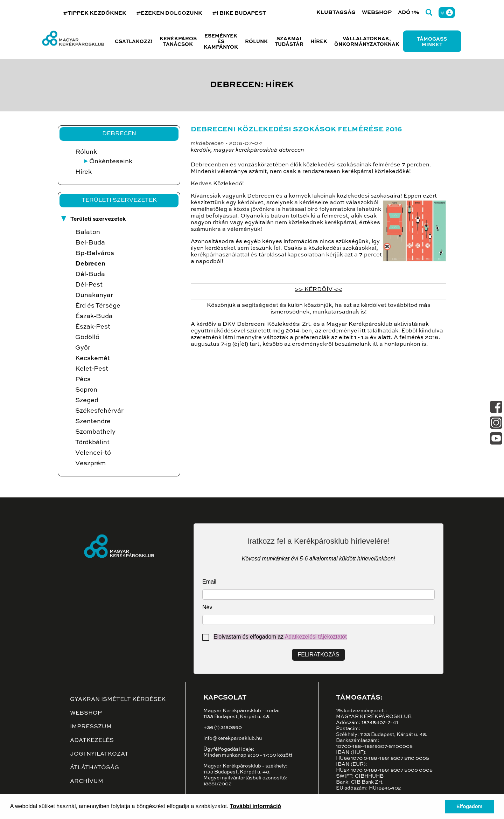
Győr (83, 348)
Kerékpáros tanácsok (178, 42)
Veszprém (90, 463)
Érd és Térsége (98, 306)
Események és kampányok (221, 42)
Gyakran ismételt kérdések (118, 700)
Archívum (87, 782)
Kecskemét (93, 358)
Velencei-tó (93, 453)
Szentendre (93, 421)
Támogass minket (432, 42)
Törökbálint (92, 442)
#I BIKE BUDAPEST (239, 13)
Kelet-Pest (92, 369)
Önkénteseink (111, 161)
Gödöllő (87, 337)
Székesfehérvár (99, 411)
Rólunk (86, 152)
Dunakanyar (94, 295)
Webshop (377, 12)
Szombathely (95, 432)
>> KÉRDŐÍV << (318, 290)
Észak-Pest (93, 327)
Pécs (83, 379)
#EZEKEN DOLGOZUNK (169, 13)
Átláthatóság (94, 768)
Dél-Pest (89, 285)
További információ (255, 806)
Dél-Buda (90, 274)
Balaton (88, 232)
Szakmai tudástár (289, 42)
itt (364, 331)
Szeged (87, 400)
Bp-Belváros (95, 253)
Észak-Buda (94, 316)
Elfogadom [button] (469, 806)
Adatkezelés (92, 741)
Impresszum (91, 727)
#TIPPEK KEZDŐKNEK (95, 13)
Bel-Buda (90, 243)
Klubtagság (336, 12)
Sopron (86, 390)
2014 (292, 331)
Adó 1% (409, 12)
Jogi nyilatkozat (99, 754)
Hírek (319, 42)
